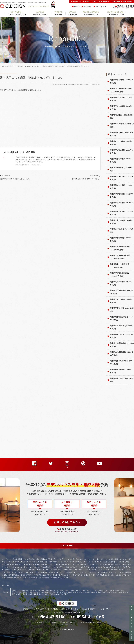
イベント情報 (131, 610)
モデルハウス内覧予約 (80, 2)
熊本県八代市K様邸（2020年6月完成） (121, 283)
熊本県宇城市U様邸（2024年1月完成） (121, 108)
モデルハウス (131, 623)
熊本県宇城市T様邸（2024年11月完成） (122, 81)
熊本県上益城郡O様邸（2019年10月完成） (122, 354)
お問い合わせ (131, 635)
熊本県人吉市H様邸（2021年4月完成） (121, 222)
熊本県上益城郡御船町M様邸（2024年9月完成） (121, 90)
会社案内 (87, 6)
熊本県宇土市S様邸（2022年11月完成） (121, 134)
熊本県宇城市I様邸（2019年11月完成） (121, 327)
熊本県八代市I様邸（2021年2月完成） (122, 231)
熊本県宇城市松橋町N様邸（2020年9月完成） (120, 248)
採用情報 (54, 609)
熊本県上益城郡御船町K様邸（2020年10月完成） (121, 257)
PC (26, 633)
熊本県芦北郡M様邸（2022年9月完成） (121, 178)
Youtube (100, 467)
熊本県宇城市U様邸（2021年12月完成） (122, 152)
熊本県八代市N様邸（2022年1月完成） (121, 143)
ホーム (77, 6)
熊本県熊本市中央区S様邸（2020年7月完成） (120, 266)
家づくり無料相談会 (101, 2)
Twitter (51, 467)
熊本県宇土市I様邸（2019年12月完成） (121, 336)
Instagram (67, 467)
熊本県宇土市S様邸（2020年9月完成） (122, 310)
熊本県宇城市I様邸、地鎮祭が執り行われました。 (16, 179)
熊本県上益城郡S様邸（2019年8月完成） (122, 345)
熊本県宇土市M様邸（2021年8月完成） (121, 213)
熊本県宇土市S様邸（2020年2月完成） (89, 85)
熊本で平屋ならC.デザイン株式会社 (65, 625)
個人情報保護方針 (89, 609)
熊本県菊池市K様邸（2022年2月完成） (121, 160)
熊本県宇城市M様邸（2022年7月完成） (121, 196)
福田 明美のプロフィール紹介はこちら (28, 165)
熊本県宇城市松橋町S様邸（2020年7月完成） (120, 275)
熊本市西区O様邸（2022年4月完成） (121, 169)
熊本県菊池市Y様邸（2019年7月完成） (121, 371)
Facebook (34, 467)
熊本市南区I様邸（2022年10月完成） (121, 117)
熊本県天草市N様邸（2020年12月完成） (122, 301)
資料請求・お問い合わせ (122, 2)
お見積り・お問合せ (70, 609)
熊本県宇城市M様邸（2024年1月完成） (121, 99)
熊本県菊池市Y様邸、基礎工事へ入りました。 (86, 179)
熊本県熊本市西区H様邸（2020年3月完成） (122, 318)
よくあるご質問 (40, 609)
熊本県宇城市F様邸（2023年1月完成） (122, 125)
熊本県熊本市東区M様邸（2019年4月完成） (122, 362)
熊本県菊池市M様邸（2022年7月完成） (121, 187)
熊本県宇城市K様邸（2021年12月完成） (122, 204)
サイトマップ (101, 6)
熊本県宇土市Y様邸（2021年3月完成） (121, 239)
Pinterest (83, 467)
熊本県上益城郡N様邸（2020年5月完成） (122, 292)
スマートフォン (19, 633)
